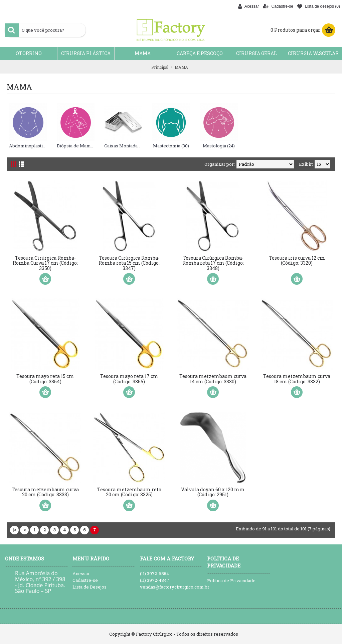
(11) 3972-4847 (155, 580)
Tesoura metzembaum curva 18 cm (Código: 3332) (297, 379)
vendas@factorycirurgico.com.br (171, 587)
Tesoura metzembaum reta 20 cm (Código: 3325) (129, 492)
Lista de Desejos (90, 587)
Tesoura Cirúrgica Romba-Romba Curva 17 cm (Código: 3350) (45, 263)
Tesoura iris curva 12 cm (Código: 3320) (297, 260)
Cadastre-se (85, 580)
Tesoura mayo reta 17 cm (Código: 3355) (129, 379)
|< (14, 530)
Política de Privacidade (231, 581)
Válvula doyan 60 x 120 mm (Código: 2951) (213, 492)
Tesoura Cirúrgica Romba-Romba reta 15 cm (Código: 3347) (129, 263)
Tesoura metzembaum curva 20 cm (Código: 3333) (45, 492)
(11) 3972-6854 (154, 573)
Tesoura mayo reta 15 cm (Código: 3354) (45, 379)
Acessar (81, 573)
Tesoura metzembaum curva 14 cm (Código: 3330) (213, 379)
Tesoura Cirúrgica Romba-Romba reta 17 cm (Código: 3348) (213, 263)
